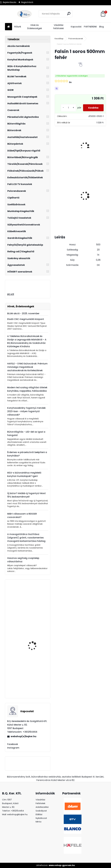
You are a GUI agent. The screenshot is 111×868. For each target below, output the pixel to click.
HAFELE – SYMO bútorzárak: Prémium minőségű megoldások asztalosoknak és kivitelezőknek (27, 367)
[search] (69, 14)
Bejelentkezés (10, 2)
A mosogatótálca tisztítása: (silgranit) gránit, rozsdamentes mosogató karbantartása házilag (26, 538)
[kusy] (67, 108)
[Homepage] (9, 27)
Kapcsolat (76, 27)
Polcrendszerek (76, 39)
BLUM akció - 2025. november (23, 313)
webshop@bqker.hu (17, 814)
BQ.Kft (11, 294)
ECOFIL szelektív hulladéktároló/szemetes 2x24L (94, 199)
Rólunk (18, 27)
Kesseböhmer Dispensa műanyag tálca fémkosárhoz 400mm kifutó (35, 682)
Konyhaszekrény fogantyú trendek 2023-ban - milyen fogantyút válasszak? (26, 411)
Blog (101, 27)
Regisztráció (27, 2)
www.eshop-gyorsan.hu (62, 865)
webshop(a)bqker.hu (23, 736)
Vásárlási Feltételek (58, 27)
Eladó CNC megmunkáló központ (26, 319)
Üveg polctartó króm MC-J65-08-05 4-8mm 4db (65, 191)
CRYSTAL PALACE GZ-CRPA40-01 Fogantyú (34, 635)
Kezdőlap (59, 39)
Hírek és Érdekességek (35, 27)
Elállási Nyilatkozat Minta (41, 818)
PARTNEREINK (90, 27)
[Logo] (24, 14)
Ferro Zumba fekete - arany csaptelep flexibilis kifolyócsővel (36, 610)
